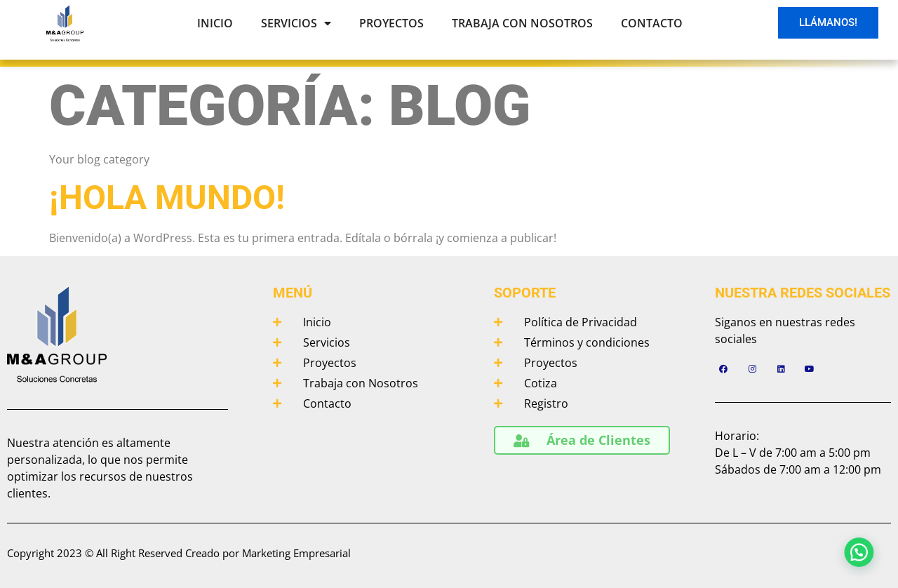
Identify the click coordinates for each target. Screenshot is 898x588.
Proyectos (391, 23)
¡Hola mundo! (167, 198)
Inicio (215, 23)
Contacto (652, 23)
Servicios (296, 23)
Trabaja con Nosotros (522, 23)
